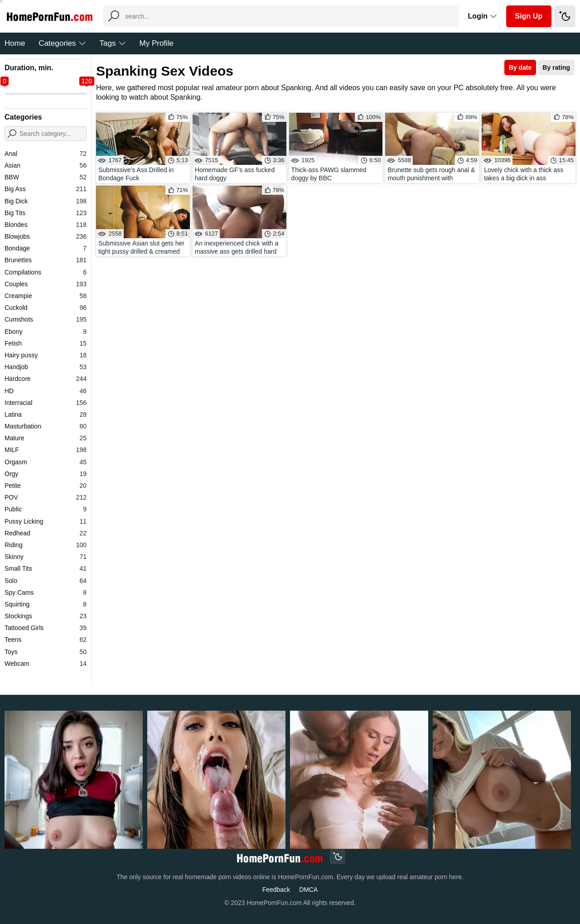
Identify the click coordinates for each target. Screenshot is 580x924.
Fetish (46, 343)
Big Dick (46, 201)
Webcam (46, 664)
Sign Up (529, 16)
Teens (46, 640)
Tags (113, 43)
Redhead (46, 533)
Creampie (46, 296)
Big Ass (46, 189)
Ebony (46, 332)
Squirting (46, 604)
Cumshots (46, 319)
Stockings (46, 616)
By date (520, 67)
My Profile (157, 43)
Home (15, 43)
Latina (46, 414)
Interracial (46, 403)
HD (46, 391)
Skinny (46, 557)
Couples (46, 284)
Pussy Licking (46, 521)
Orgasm (46, 462)
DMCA (308, 890)
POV (46, 497)
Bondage (46, 248)
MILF (46, 450)
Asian (46, 165)
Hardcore (46, 379)
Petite (46, 486)
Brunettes (46, 260)
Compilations (46, 272)
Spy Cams (46, 592)
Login (483, 16)
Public (46, 509)
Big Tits (46, 213)
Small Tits (46, 568)
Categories (62, 43)
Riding (46, 545)
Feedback (276, 890)
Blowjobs (46, 236)
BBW (46, 177)
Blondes (46, 225)
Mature (46, 438)
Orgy (46, 474)
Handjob (46, 367)
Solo (46, 581)
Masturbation (46, 426)
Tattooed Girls (46, 628)
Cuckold (46, 308)
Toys (46, 652)
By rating (556, 67)
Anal (46, 154)
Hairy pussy (46, 355)
